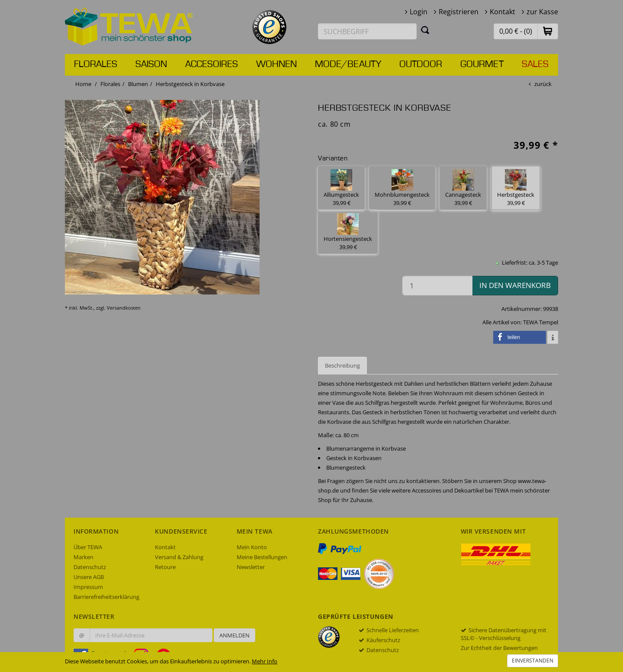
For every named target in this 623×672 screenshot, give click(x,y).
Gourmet (482, 64)
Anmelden (234, 635)
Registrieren (459, 12)
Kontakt (503, 12)
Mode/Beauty (348, 64)
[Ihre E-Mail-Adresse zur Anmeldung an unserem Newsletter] (151, 635)
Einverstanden (533, 661)
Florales (96, 64)
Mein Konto (252, 547)
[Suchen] (425, 30)
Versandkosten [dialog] (124, 308)
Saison (151, 64)
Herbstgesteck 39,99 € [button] (516, 188)
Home (83, 84)
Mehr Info (265, 661)
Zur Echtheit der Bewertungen (499, 648)
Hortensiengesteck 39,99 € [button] (348, 232)
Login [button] (419, 12)
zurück (543, 84)
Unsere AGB (89, 577)
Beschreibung (342, 365)
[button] (548, 31)
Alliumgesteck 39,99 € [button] (341, 188)
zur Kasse (542, 12)
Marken (83, 557)
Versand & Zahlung (179, 557)
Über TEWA (88, 547)
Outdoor (421, 64)
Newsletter (251, 567)
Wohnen (276, 64)
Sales (535, 64)
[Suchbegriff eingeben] (367, 31)
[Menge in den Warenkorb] (437, 286)
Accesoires (212, 64)
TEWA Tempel (541, 322)
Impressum (88, 587)
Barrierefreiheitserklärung (106, 597)
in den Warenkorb (515, 285)
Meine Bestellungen (262, 557)
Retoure (165, 567)
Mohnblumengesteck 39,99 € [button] (402, 188)
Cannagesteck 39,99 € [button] (463, 188)
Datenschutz (90, 567)
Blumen (138, 84)
